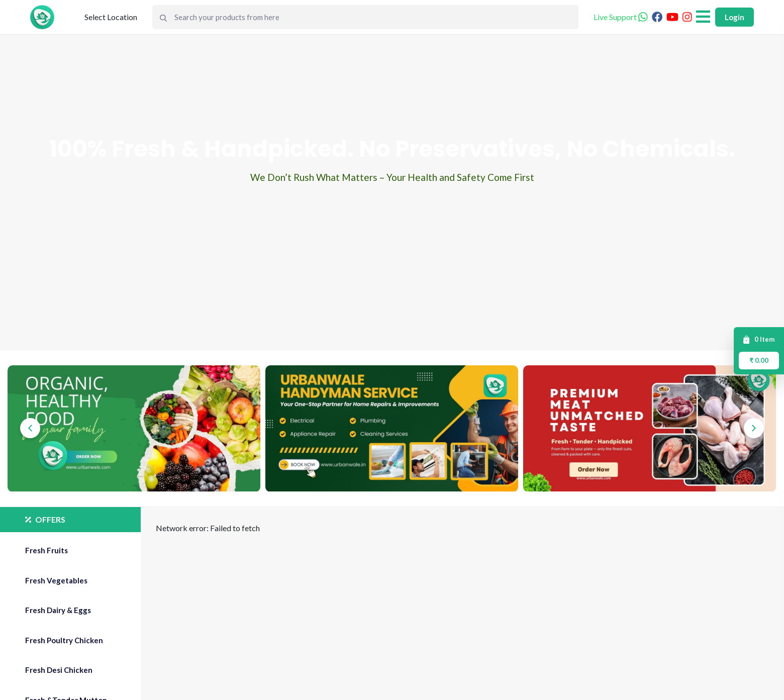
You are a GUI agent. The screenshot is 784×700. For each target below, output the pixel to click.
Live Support (621, 17)
